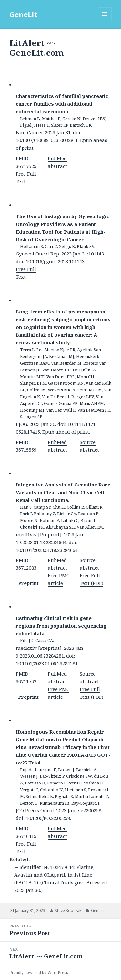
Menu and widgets (105, 21)
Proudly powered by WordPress (39, 972)
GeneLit (23, 14)
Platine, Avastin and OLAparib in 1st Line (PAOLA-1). (54, 875)
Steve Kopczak (68, 911)
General (98, 911)
